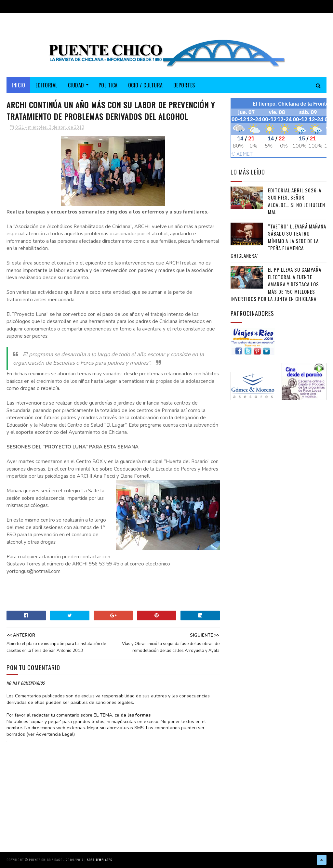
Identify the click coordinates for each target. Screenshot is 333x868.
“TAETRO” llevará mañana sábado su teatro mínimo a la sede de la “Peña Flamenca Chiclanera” (278, 241)
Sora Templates (100, 860)
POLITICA (108, 85)
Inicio (18, 85)
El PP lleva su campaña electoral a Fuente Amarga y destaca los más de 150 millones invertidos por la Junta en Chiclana (276, 284)
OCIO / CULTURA (146, 85)
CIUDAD (76, 85)
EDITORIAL (47, 85)
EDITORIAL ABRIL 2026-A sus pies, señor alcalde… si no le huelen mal (297, 201)
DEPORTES (184, 85)
